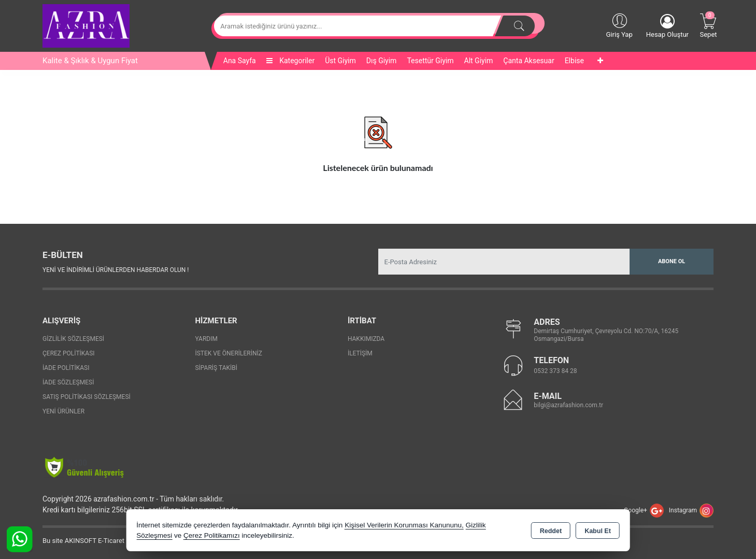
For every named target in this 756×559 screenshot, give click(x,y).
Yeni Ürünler (63, 411)
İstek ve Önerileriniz (229, 353)
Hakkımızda (366, 339)
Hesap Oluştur (667, 26)
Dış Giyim (382, 61)
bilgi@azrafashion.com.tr (568, 405)
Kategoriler (290, 61)
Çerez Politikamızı (212, 535)
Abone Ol (672, 261)
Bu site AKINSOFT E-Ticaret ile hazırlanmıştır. (110, 541)
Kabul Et (598, 531)
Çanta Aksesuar (529, 61)
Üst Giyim (340, 61)
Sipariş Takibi (216, 368)
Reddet (551, 531)
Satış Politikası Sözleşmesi (87, 397)
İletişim (360, 353)
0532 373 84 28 (555, 371)
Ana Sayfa (240, 61)
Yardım (206, 339)
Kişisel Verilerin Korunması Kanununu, (404, 525)
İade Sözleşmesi (68, 382)
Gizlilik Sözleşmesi (73, 339)
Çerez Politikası (69, 353)
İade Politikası (66, 368)
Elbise (574, 61)
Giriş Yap (619, 25)
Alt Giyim (479, 61)
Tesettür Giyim (430, 61)
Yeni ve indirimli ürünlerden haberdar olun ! (116, 270)
